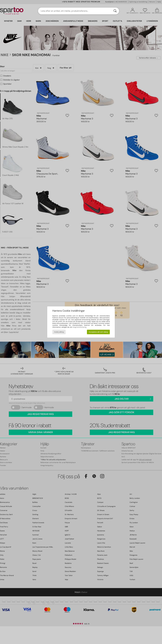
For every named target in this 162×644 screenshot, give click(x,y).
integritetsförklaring (79, 327)
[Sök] (115, 11)
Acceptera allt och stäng (98, 332)
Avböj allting (59, 332)
